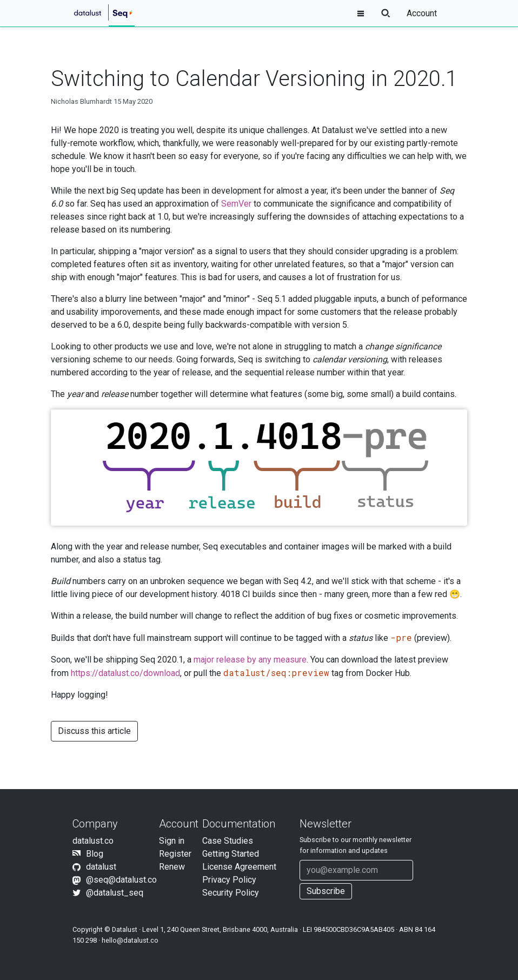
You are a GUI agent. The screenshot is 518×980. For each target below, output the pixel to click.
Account (422, 13)
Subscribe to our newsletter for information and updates (356, 845)
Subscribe (326, 891)
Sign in (172, 841)
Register (175, 854)
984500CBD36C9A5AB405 (354, 929)
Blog (95, 854)
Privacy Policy (229, 880)
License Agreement (239, 867)
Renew (172, 867)
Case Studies (228, 841)
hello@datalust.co (130, 940)
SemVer (236, 204)
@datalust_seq (115, 893)
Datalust (125, 929)
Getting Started (231, 854)
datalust (101, 867)
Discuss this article (94, 731)
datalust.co (93, 841)
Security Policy (231, 893)
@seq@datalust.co (121, 880)
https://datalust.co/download (125, 673)
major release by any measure (250, 660)
